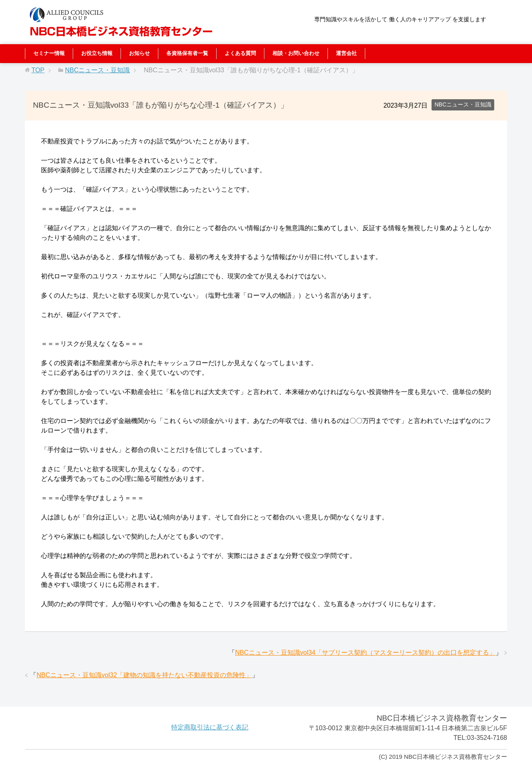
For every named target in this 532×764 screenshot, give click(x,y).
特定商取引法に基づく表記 (210, 727)
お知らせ (139, 53)
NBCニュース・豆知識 (463, 104)
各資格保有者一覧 (187, 53)
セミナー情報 (49, 53)
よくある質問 (240, 53)
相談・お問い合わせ (296, 53)
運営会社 (346, 53)
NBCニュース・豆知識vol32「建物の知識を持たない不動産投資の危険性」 (144, 675)
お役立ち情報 (97, 53)
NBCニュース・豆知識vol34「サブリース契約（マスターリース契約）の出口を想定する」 (365, 653)
